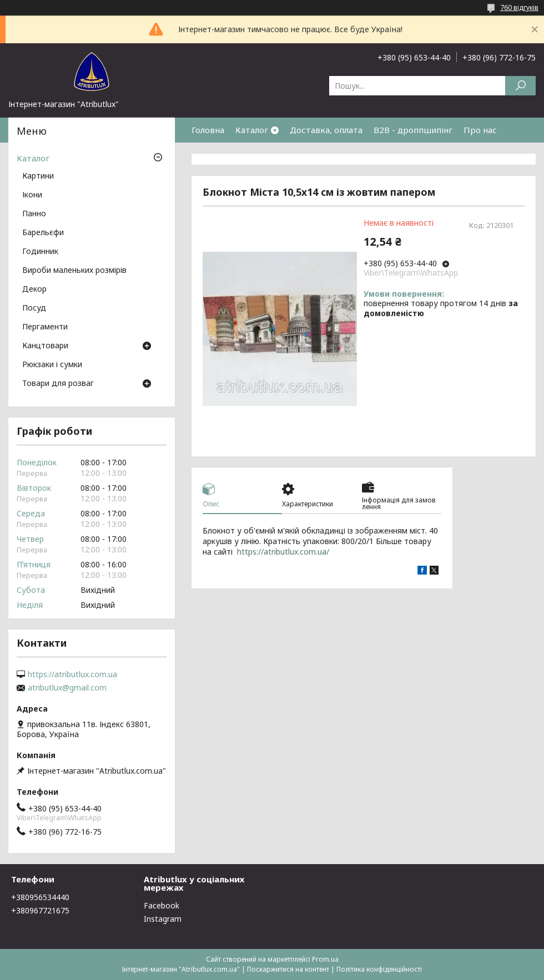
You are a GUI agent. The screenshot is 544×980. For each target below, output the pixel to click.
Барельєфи (43, 233)
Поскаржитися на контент (288, 969)
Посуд (34, 308)
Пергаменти (45, 327)
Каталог (252, 130)
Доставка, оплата (326, 130)
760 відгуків (519, 7)
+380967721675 (40, 910)
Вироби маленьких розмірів (74, 271)
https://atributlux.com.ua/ (283, 552)
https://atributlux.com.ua (72, 674)
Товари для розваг (58, 384)
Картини (38, 176)
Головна (208, 130)
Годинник (40, 252)
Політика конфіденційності (379, 969)
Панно (34, 214)
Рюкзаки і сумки (52, 365)
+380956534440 (40, 897)
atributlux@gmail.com (67, 688)
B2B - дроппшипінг (413, 130)
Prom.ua (325, 959)
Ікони (32, 195)
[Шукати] (520, 86)
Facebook (162, 905)
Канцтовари (45, 346)
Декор (34, 290)
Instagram (163, 919)
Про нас (480, 130)
